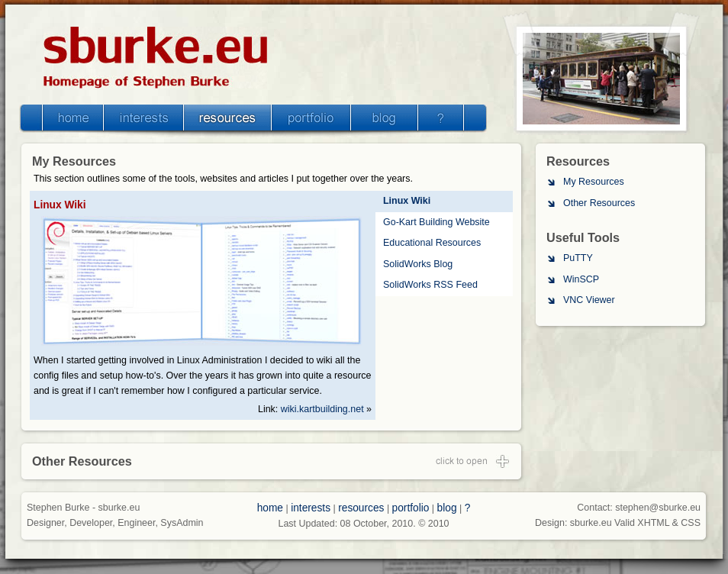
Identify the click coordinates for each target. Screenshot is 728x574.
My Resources (594, 182)
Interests (144, 118)
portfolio (411, 508)
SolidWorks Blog (418, 264)
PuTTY (578, 258)
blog (447, 508)
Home (73, 118)
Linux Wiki (407, 201)
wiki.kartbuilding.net (322, 409)
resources (361, 508)
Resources (228, 118)
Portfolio (311, 118)
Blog (384, 118)
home (270, 508)
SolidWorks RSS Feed (430, 285)
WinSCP (581, 279)
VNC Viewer (589, 300)
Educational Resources (432, 243)
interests (311, 508)
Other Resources (599, 203)
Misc (441, 118)
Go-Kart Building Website (436, 222)
